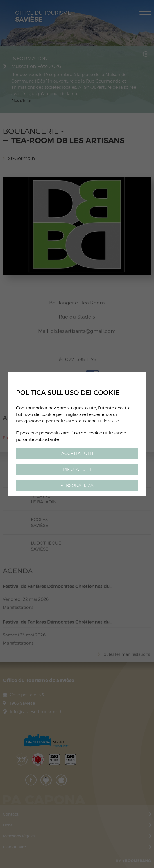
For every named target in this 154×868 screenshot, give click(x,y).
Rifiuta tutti (77, 469)
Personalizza (77, 485)
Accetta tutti (77, 453)
